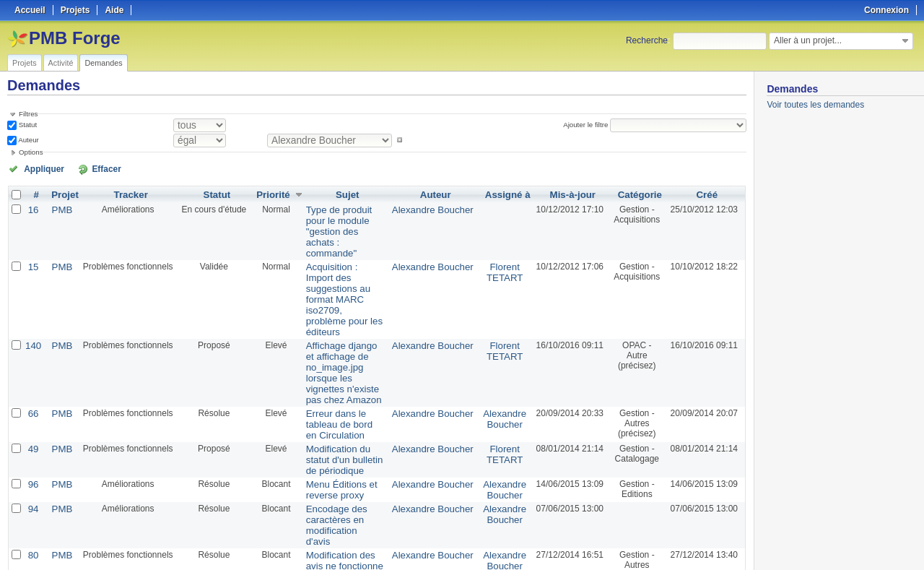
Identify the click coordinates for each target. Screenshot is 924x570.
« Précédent (36, 521)
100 (271, 521)
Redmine (426, 562)
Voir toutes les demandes (815, 105)
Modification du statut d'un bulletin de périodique (339, 392)
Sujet (347, 194)
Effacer (87, 168)
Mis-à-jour (568, 194)
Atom (693, 542)
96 (32, 415)
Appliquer (38, 168)
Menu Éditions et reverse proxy (330, 420)
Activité (61, 63)
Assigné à (505, 194)
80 (32, 471)
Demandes (103, 63)
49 (32, 381)
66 (32, 348)
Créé (707, 194)
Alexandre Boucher (435, 208)
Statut (27, 125)
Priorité (267, 194)
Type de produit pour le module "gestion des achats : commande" (343, 218)
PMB (59, 208)
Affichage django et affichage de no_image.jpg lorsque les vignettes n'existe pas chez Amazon (340, 315)
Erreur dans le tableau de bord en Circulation (341, 353)
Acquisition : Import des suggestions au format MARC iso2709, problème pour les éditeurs (343, 262)
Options (31, 152)
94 (32, 438)
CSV (716, 542)
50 (256, 521)
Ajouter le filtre (589, 125)
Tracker (127, 194)
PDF (738, 542)
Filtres (28, 114)
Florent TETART (502, 246)
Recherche (647, 40)
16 (32, 208)
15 (32, 241)
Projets (25, 63)
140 (32, 295)
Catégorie (638, 194)
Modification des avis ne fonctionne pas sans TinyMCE (343, 481)
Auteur (28, 140)
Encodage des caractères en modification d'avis (334, 448)
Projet (62, 194)
